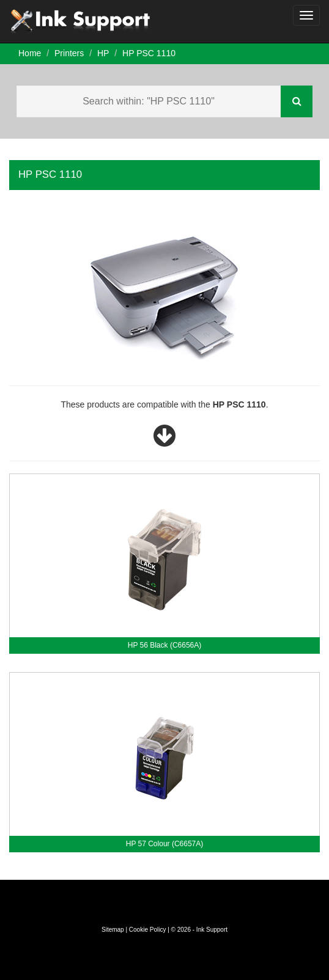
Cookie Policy (148, 930)
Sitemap (113, 930)
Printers (69, 53)
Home (30, 53)
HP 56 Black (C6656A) (165, 645)
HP (103, 53)
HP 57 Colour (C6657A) (165, 844)
